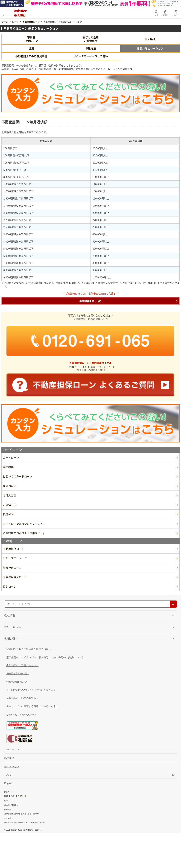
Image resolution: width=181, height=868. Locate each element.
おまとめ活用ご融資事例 (91, 39)
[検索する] (173, 604)
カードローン (11, 457)
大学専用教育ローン (15, 577)
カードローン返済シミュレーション (24, 524)
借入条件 (150, 39)
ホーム (5, 22)
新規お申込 (10, 486)
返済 (31, 48)
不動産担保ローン (31, 22)
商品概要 (8, 467)
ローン (15, 22)
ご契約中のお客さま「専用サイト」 (24, 533)
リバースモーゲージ (15, 558)
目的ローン (10, 587)
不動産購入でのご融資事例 (31, 56)
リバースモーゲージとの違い (91, 56)
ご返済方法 (10, 505)
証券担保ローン (12, 568)
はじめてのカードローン (18, 476)
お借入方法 (10, 495)
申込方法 (91, 48)
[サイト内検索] (90, 604)
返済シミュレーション (150, 48)
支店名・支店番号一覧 (17, 796)
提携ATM (8, 514)
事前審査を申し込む (90, 301)
